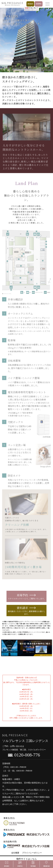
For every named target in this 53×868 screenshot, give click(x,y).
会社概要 (15, 853)
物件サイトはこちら (27, 859)
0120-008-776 (24, 755)
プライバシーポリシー (32, 853)
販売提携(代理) (26, 845)
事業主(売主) (14, 821)
